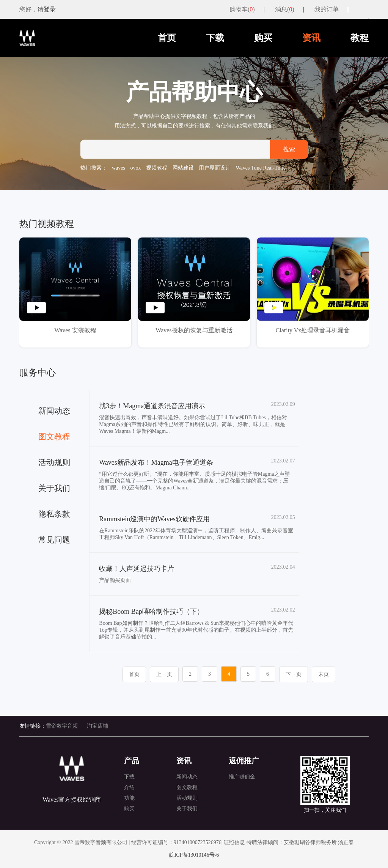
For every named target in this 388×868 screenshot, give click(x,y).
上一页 (164, 674)
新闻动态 (187, 777)
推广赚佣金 (242, 777)
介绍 (129, 787)
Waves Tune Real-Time (261, 168)
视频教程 (157, 168)
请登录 (47, 9)
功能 (129, 798)
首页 (167, 38)
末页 (324, 674)
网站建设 (183, 168)
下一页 (294, 674)
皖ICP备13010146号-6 (194, 855)
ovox (136, 168)
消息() (285, 9)
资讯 (311, 38)
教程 (360, 38)
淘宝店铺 (97, 726)
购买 (263, 38)
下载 (215, 38)
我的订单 (327, 9)
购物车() (242, 9)
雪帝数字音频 (62, 726)
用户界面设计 (215, 168)
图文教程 (187, 787)
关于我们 (187, 809)
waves (119, 168)
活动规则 (187, 798)
